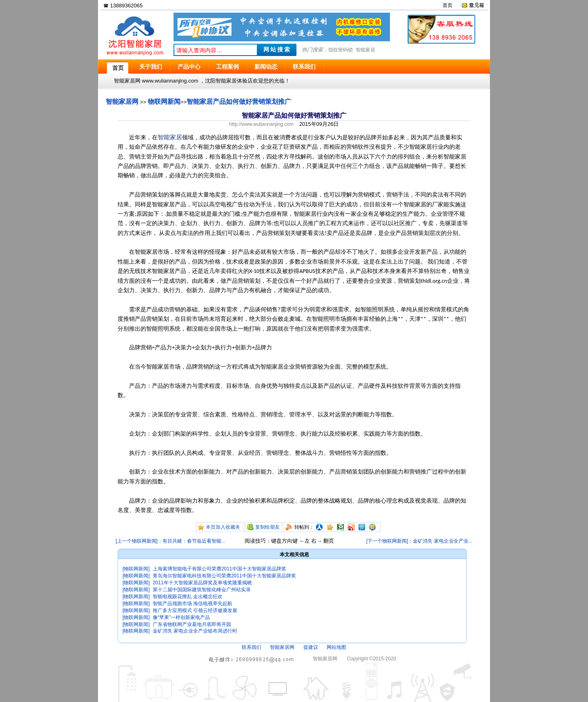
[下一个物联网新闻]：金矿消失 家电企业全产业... (419, 541)
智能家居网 (122, 102)
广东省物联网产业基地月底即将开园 (192, 624)
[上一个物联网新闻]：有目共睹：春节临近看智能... (170, 541)
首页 (448, 5)
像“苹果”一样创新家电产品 (181, 617)
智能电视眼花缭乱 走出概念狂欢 (188, 597)
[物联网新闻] (136, 569)
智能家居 (365, 50)
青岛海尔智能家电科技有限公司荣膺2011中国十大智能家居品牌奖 (224, 576)
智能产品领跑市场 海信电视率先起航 (193, 604)
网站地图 (336, 647)
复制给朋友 (267, 527)
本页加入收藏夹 (223, 527)
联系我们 (252, 647)
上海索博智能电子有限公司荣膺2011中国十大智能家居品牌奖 (219, 569)
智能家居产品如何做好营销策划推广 (239, 102)
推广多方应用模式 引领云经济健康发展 (195, 610)
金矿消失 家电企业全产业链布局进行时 (195, 631)
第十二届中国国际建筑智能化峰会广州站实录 (202, 590)
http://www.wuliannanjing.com (262, 124)
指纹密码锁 (341, 50)
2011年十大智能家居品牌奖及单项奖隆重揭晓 (202, 583)
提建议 (311, 647)
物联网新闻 (164, 102)
